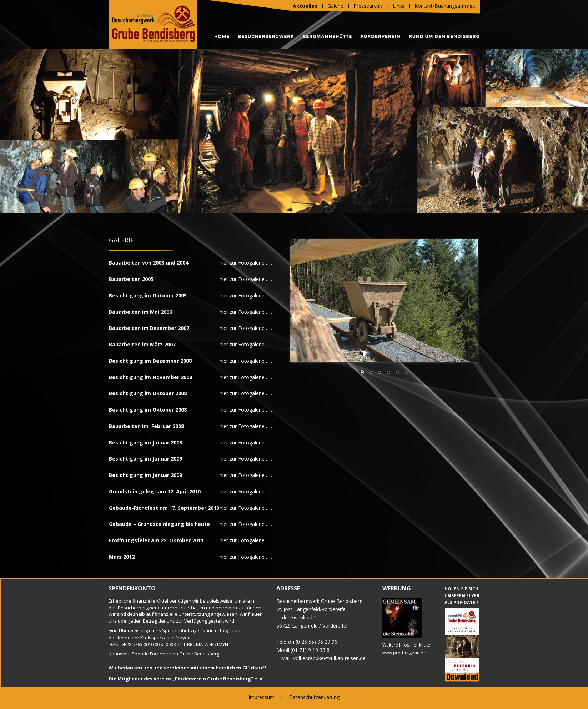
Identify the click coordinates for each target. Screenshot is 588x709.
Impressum (262, 697)
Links (399, 6)
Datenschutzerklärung (314, 697)
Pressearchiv (368, 6)
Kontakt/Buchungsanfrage (445, 6)
